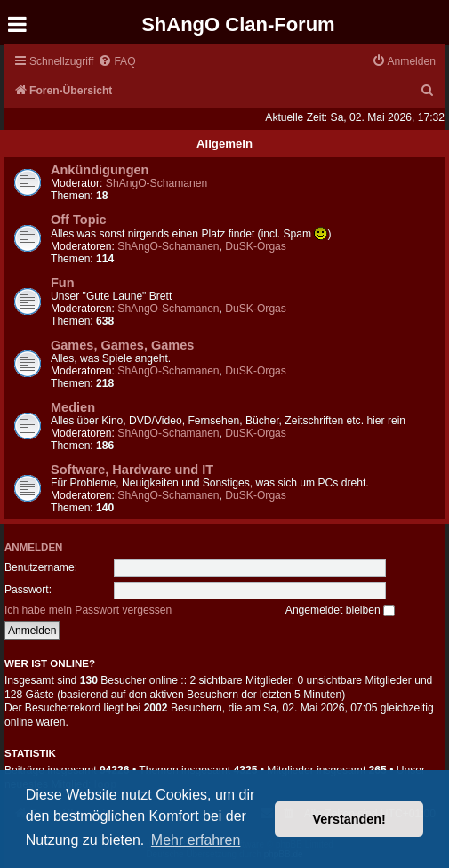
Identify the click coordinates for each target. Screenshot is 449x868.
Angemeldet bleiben (340, 610)
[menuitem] (116, 62)
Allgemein (224, 144)
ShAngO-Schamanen (156, 183)
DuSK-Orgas (256, 246)
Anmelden (33, 547)
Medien (73, 407)
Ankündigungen (100, 170)
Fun (63, 283)
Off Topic (79, 220)
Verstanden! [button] (349, 819)
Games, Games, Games (122, 345)
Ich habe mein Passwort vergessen (88, 610)
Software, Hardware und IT (132, 470)
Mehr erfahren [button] (196, 840)
